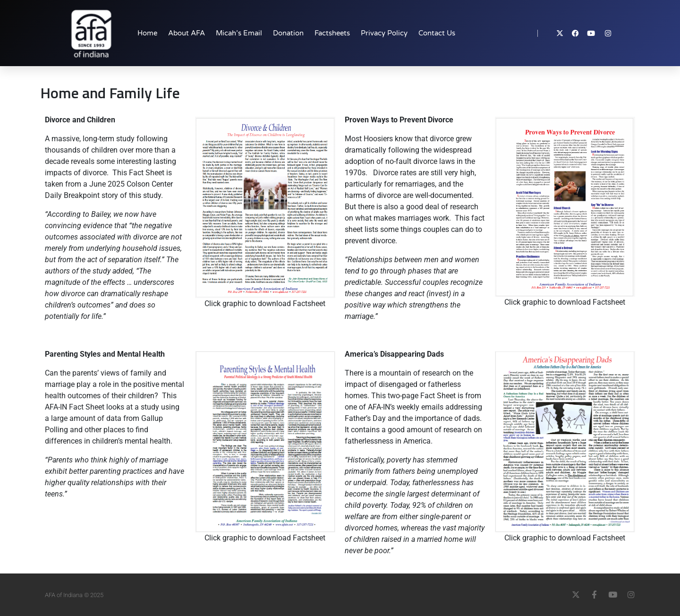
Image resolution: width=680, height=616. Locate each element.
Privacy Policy (384, 33)
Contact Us (437, 33)
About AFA (187, 33)
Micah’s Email (239, 33)
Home (147, 33)
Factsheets (332, 33)
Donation (288, 33)
